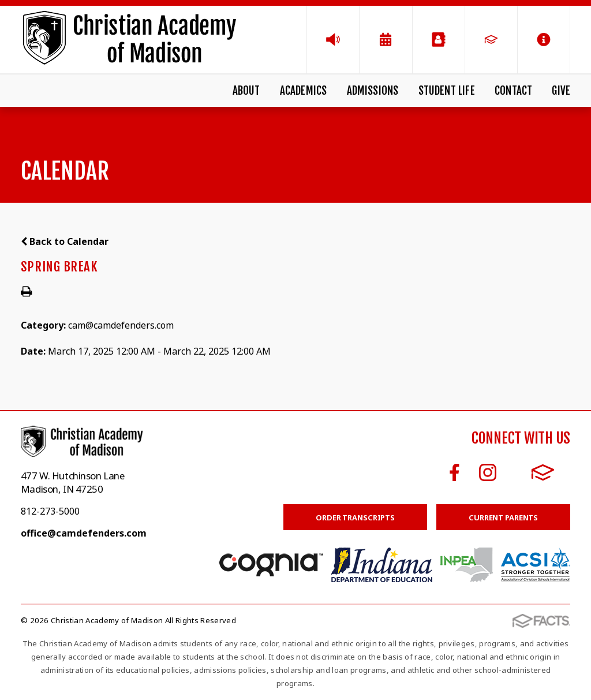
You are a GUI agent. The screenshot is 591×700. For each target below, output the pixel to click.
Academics (304, 91)
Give (561, 91)
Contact (513, 91)
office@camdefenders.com (84, 533)
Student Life (447, 91)
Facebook (455, 472)
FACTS (543, 472)
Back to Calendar (65, 241)
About (246, 91)
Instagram (488, 472)
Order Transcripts (355, 517)
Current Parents (503, 517)
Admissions (373, 91)
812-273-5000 (50, 511)
